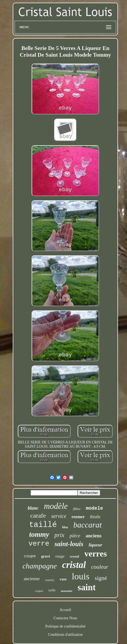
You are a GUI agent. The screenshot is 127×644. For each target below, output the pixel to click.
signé (101, 578)
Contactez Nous (65, 618)
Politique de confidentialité (65, 626)
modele (94, 508)
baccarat (88, 525)
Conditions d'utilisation (65, 635)
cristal (74, 565)
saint (87, 587)
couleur (100, 567)
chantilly (50, 580)
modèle (56, 506)
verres (96, 554)
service (59, 516)
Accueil (65, 610)
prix (59, 535)
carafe (38, 516)
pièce (75, 536)
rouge (60, 556)
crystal (75, 556)
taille (52, 590)
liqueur (96, 545)
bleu (65, 527)
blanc (33, 508)
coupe (30, 556)
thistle (95, 517)
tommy (39, 534)
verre (39, 544)
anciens (94, 536)
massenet (67, 591)
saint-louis (69, 544)
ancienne (32, 579)
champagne (40, 566)
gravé (46, 556)
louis (81, 576)
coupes (39, 591)
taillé (43, 525)
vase (63, 579)
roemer (78, 517)
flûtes (77, 509)
